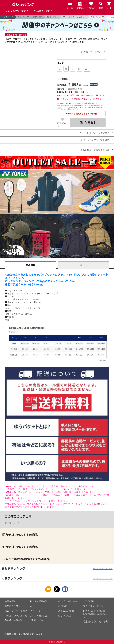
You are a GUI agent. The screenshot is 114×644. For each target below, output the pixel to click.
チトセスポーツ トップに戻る (95, 133)
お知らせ (63, 606)
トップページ (7, 17)
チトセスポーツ (13, 523)
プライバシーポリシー (94, 606)
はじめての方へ (66, 616)
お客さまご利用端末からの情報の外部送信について (95, 614)
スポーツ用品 (53, 17)
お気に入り (62, 124)
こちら (39, 634)
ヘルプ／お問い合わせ (69, 601)
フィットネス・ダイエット (75, 17)
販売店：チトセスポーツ (93, 52)
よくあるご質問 (66, 611)
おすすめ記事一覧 (39, 601)
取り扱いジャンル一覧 (16, 616)
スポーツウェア (97, 17)
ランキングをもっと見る (103, 568)
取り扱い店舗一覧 (14, 620)
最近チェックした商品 (16, 611)
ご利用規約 (89, 601)
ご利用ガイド (36, 620)
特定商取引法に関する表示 (95, 623)
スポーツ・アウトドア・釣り (30, 17)
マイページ (35, 611)
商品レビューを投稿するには (95, 150)
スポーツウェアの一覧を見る (95, 140)
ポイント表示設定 (39, 616)
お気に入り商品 (13, 606)
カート (33, 606)
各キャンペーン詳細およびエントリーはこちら (81, 99)
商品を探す (10, 601)
